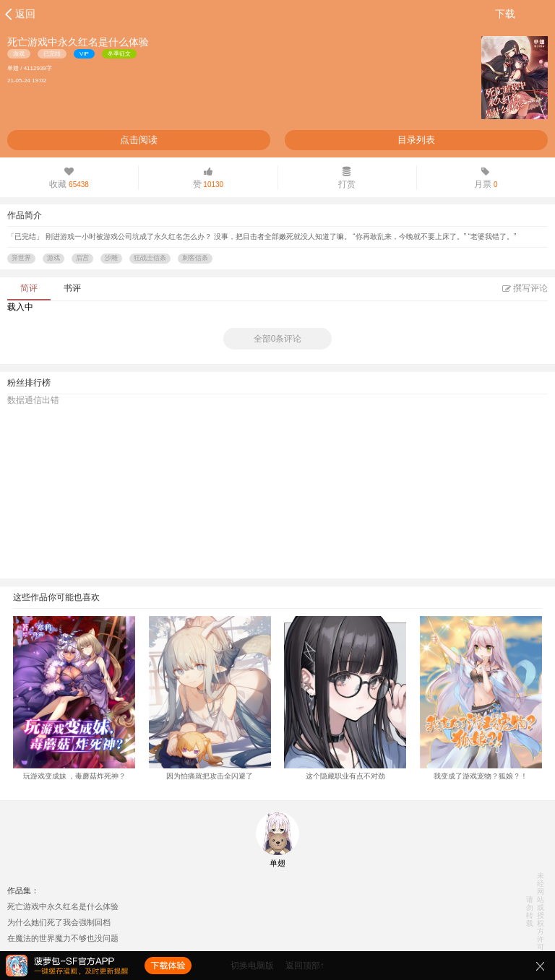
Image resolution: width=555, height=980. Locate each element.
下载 (505, 14)
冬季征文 (119, 54)
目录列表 (416, 140)
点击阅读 (139, 140)
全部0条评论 (278, 339)
